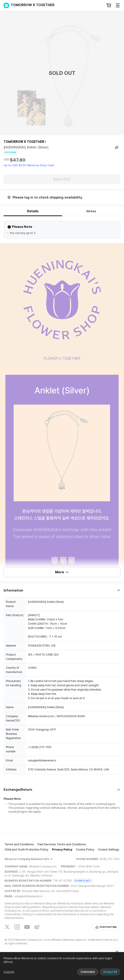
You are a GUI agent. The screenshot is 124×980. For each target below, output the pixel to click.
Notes (91, 211)
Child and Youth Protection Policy (26, 849)
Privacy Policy (62, 849)
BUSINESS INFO (83, 881)
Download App (106, 927)
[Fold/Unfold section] (62, 590)
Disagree (9, 972)
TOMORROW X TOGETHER (24, 142)
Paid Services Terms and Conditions (62, 844)
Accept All (110, 972)
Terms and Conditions (19, 844)
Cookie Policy (85, 849)
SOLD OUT (62, 179)
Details (33, 211)
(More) (8, 962)
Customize (88, 972)
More (62, 572)
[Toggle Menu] (118, 5)
